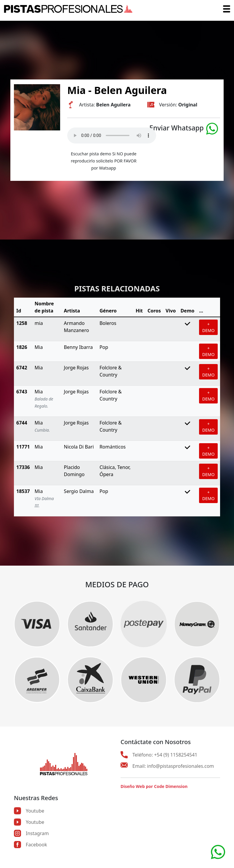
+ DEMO (209, 327)
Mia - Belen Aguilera (117, 90)
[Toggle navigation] (227, 9)
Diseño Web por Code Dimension (154, 786)
